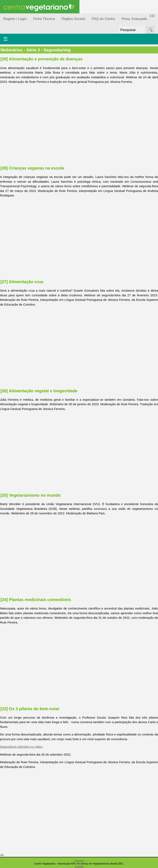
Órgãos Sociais (73, 19)
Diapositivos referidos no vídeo (21, 747)
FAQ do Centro (103, 19)
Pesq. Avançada (134, 19)
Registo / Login (15, 19)
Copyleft (79, 867)
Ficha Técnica (44, 19)
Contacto (79, 861)
